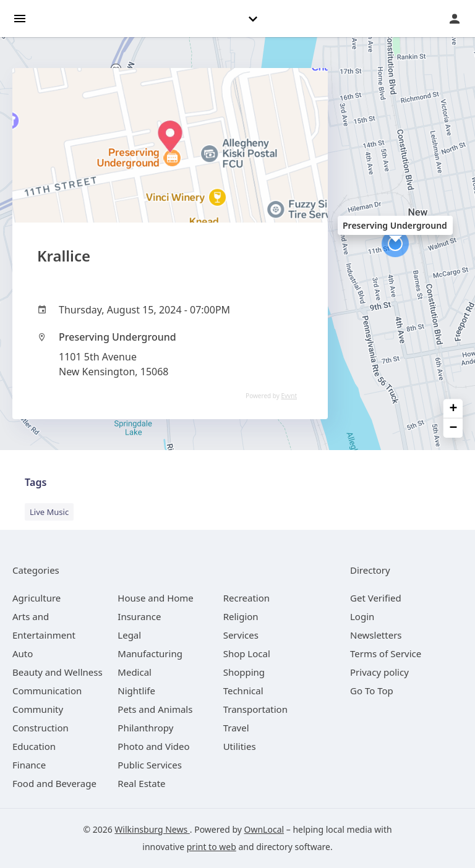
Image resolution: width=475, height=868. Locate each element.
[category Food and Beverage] (54, 783)
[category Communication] (47, 691)
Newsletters (376, 635)
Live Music (49, 512)
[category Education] (34, 746)
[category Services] (241, 635)
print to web (212, 847)
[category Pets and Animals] (155, 709)
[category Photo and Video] (153, 746)
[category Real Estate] (141, 783)
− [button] (454, 428)
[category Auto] (23, 653)
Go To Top (372, 691)
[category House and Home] (156, 598)
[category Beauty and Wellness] (58, 672)
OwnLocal (264, 829)
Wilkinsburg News (152, 829)
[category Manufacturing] (150, 653)
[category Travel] (236, 728)
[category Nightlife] (136, 691)
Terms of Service (386, 653)
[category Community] (38, 709)
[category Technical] (243, 691)
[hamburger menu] (20, 18)
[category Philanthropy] (145, 728)
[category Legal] (129, 635)
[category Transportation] (255, 709)
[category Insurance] (139, 616)
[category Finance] (29, 765)
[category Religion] (241, 616)
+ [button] (454, 409)
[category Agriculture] (36, 598)
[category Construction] (41, 728)
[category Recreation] (246, 598)
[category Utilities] (240, 746)
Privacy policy (379, 672)
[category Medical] (135, 672)
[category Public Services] (150, 765)
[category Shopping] (244, 672)
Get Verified (376, 598)
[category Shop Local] (247, 653)
